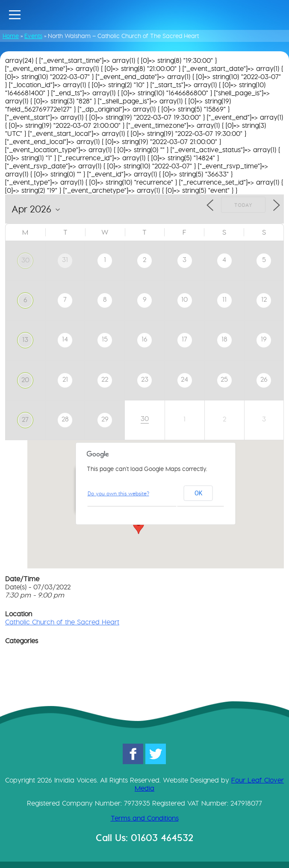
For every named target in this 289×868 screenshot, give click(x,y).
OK (198, 493)
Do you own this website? (118, 493)
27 (25, 419)
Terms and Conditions (145, 818)
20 (25, 380)
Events (33, 36)
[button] (139, 526)
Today (243, 205)
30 (25, 260)
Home (11, 36)
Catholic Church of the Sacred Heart (62, 622)
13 (25, 340)
